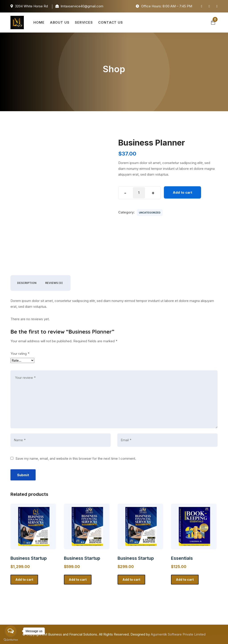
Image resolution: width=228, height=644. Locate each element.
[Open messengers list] (11, 631)
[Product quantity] (139, 193)
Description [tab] (27, 283)
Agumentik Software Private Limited (178, 634)
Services (84, 22)
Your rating (20, 354)
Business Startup (29, 558)
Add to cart (182, 192)
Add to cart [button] (24, 579)
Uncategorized (150, 213)
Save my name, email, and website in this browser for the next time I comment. (76, 458)
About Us (60, 22)
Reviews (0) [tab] (54, 283)
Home (39, 22)
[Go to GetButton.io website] (11, 640)
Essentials (182, 558)
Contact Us (111, 22)
